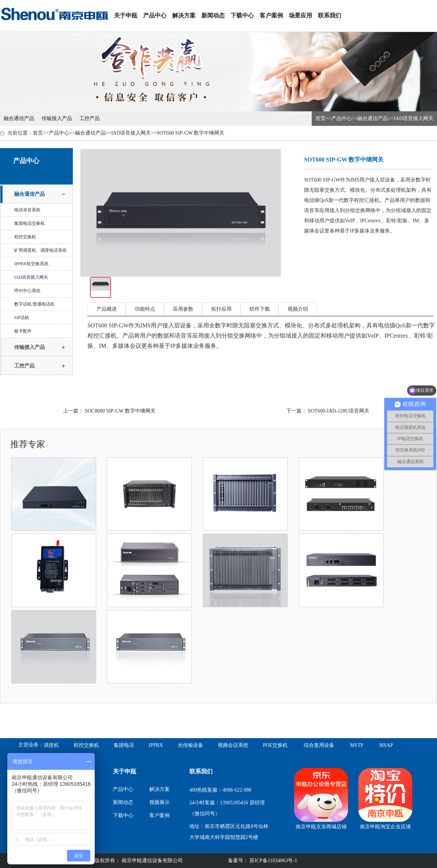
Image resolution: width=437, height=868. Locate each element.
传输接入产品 (57, 118)
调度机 (51, 745)
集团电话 (124, 745)
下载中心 (242, 15)
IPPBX (156, 745)
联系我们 (330, 15)
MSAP (386, 745)
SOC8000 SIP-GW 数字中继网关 (120, 411)
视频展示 (160, 802)
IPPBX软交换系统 (31, 264)
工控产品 (90, 118)
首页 (320, 118)
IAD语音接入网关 (414, 118)
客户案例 (271, 15)
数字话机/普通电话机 (34, 304)
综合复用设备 (319, 745)
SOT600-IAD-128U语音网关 (338, 411)
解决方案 (184, 15)
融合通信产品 (19, 118)
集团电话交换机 (29, 223)
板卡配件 (23, 331)
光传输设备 (190, 745)
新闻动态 (213, 15)
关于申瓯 (126, 15)
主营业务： (31, 745)
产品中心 (155, 15)
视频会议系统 (233, 745)
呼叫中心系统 (27, 291)
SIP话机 (22, 318)
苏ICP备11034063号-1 (273, 861)
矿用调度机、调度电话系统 (40, 250)
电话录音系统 (27, 210)
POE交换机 (275, 745)
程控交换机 (25, 237)
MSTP (357, 745)
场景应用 (300, 15)
